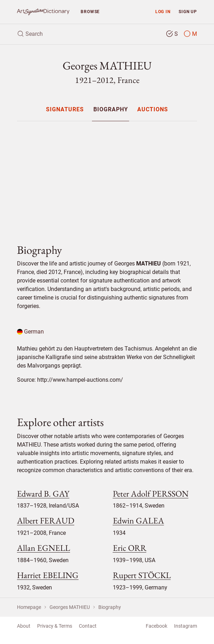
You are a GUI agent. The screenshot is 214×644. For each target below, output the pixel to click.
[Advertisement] (107, 177)
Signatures (65, 110)
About (24, 626)
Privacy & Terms (55, 626)
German (30, 332)
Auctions (153, 110)
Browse (90, 12)
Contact (88, 626)
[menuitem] (65, 109)
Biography (111, 110)
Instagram (186, 626)
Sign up (188, 12)
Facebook (157, 626)
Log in (163, 12)
